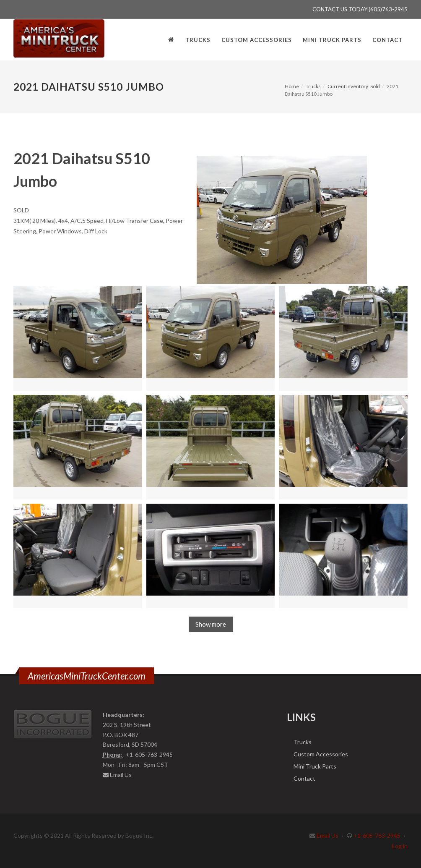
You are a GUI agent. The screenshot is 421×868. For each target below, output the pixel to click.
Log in (400, 846)
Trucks (313, 86)
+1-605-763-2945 (377, 835)
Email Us (121, 775)
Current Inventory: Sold (354, 86)
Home (292, 86)
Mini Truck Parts (315, 766)
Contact (304, 778)
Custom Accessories (321, 754)
